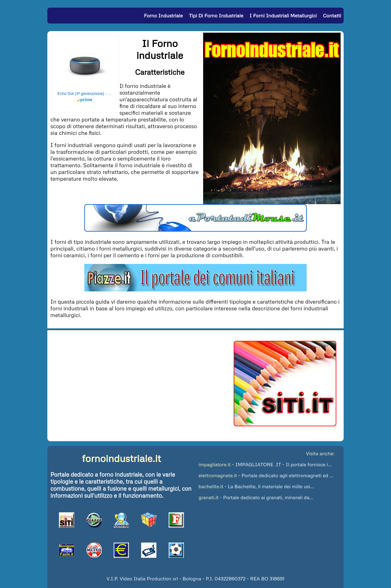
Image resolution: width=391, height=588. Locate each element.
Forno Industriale (163, 16)
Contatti (332, 16)
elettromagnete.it (218, 475)
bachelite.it (211, 486)
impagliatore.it (215, 464)
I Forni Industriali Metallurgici (283, 16)
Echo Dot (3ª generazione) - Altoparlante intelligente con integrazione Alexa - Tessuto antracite (85, 94)
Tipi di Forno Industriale (216, 16)
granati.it (209, 497)
